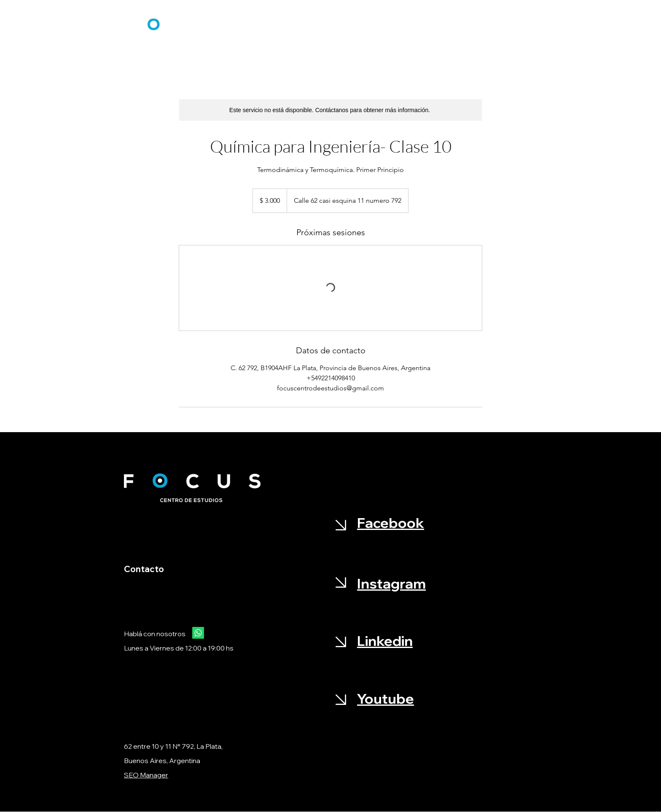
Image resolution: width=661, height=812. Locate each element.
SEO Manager (146, 775)
